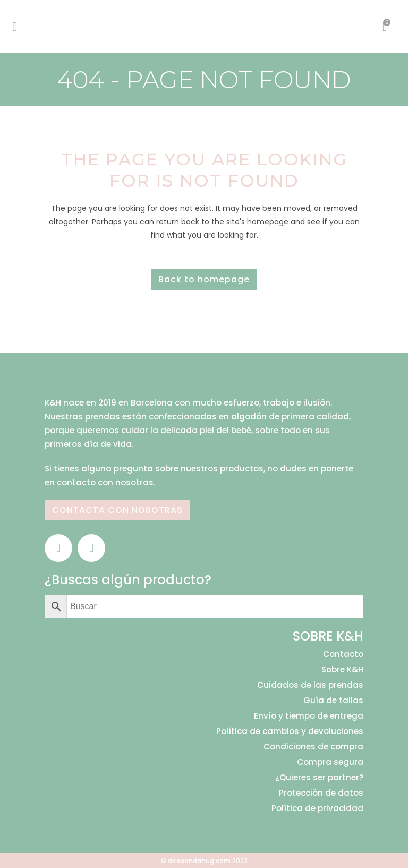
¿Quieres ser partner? (319, 778)
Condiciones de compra (313, 747)
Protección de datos (321, 793)
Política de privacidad (317, 808)
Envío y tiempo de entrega (309, 716)
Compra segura (330, 762)
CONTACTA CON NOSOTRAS (117, 510)
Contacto (343, 654)
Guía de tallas (333, 701)
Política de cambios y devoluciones (290, 731)
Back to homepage (204, 279)
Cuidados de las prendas (310, 685)
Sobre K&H (342, 670)
